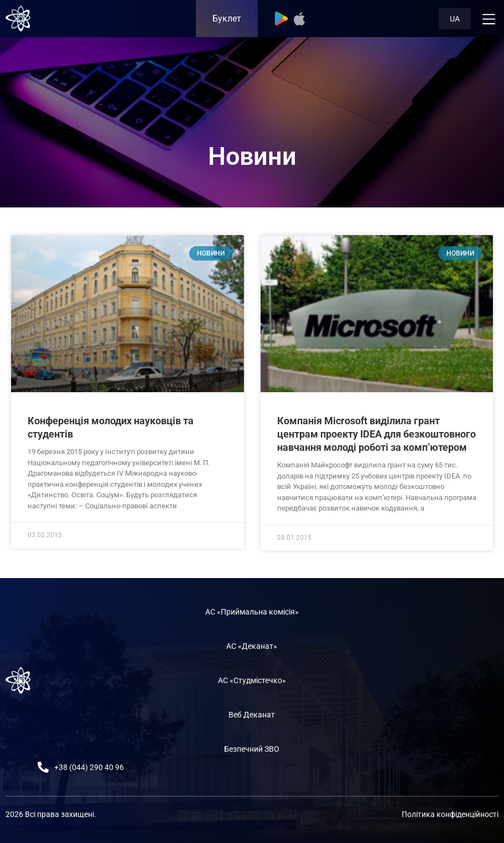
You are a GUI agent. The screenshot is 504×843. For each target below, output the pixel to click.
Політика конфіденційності (450, 814)
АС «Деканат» (252, 646)
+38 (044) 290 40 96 (89, 767)
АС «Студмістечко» (252, 680)
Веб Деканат (252, 715)
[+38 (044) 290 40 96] (43, 767)
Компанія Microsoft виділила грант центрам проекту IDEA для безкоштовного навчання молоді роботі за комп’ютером (376, 434)
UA (455, 19)
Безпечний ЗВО (252, 749)
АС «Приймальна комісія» (252, 612)
